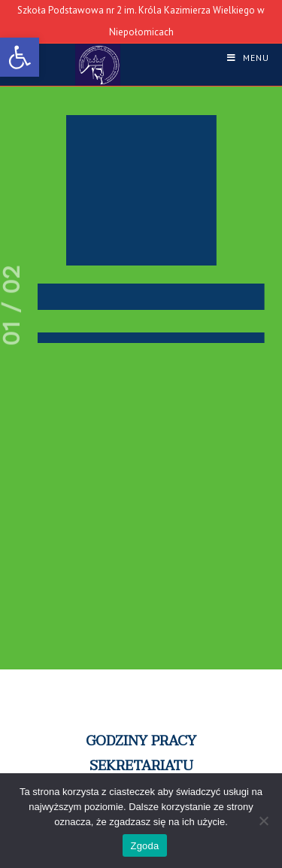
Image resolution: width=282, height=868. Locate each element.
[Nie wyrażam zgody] (263, 821)
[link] (20, 57)
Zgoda (144, 846)
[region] (141, 462)
